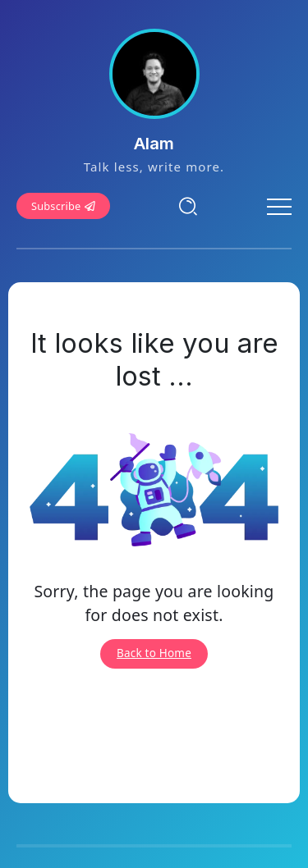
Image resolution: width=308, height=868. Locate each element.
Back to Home (154, 653)
